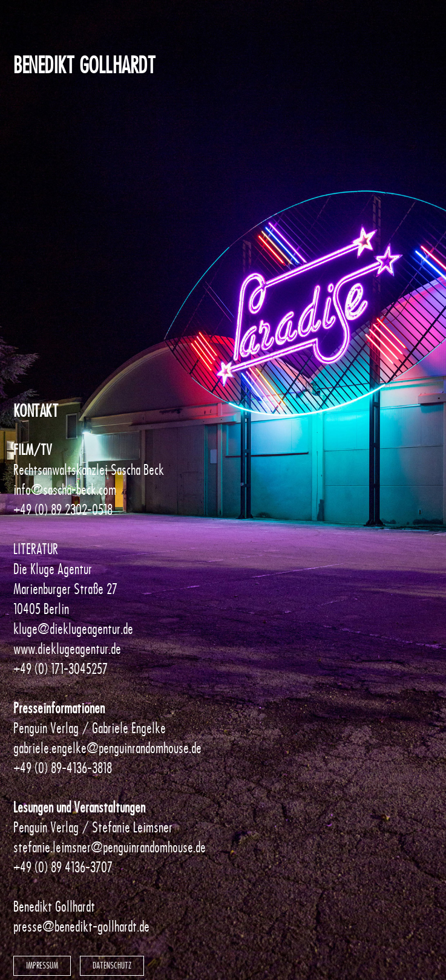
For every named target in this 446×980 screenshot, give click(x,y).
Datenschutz (112, 965)
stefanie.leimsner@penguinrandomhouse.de (110, 847)
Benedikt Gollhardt (84, 65)
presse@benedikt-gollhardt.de (81, 926)
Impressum (42, 965)
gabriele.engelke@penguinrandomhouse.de (107, 748)
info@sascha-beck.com (65, 490)
